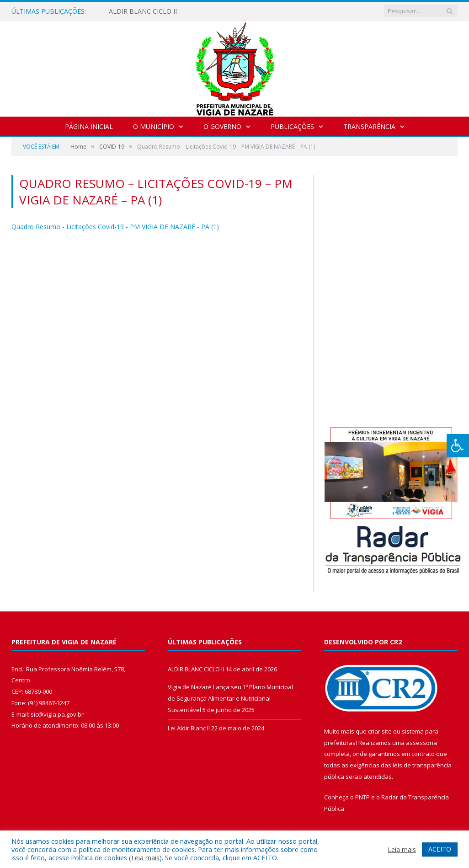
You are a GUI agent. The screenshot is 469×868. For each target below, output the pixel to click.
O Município (154, 126)
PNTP (362, 797)
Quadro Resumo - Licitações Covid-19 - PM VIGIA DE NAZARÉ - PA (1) (115, 227)
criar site (380, 731)
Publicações (292, 126)
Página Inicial (89, 126)
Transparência (369, 126)
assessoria (421, 743)
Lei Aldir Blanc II (189, 728)
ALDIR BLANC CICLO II (143, 11)
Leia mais (145, 857)
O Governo (222, 126)
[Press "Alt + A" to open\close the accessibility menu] (458, 446)
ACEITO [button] (440, 849)
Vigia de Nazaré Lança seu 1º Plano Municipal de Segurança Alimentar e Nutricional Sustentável (230, 698)
